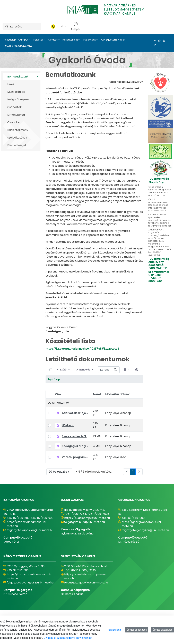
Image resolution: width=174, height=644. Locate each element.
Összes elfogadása (137, 630)
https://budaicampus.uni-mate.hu (87, 518)
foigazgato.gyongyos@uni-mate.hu (30, 583)
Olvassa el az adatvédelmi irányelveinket (68, 638)
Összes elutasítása (162, 630)
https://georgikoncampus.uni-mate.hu (142, 524)
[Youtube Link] (163, 41)
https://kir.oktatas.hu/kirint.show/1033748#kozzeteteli (82, 349)
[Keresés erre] (115, 370)
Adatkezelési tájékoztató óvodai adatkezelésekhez (75, 413)
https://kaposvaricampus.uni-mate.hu (27, 524)
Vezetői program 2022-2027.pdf (75, 457)
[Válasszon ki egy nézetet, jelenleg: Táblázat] (127, 370)
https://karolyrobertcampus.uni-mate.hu (29, 576)
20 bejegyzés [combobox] (60, 472)
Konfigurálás (114, 630)
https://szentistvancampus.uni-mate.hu (85, 576)
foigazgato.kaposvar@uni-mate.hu (30, 530)
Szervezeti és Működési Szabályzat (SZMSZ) (75, 436)
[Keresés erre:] (105, 370)
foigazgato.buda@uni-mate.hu (85, 522)
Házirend (68, 425)
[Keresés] (25, 26)
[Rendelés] (85, 370)
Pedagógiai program (75, 446)
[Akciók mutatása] (138, 413)
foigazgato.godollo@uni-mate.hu (86, 583)
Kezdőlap (10, 40)
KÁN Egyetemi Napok (113, 40)
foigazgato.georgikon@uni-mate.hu (145, 530)
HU (64, 26)
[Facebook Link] (154, 41)
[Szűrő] (63, 370)
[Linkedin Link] (154, 45)
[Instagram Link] (159, 41)
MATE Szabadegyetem (18, 46)
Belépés (76, 26)
